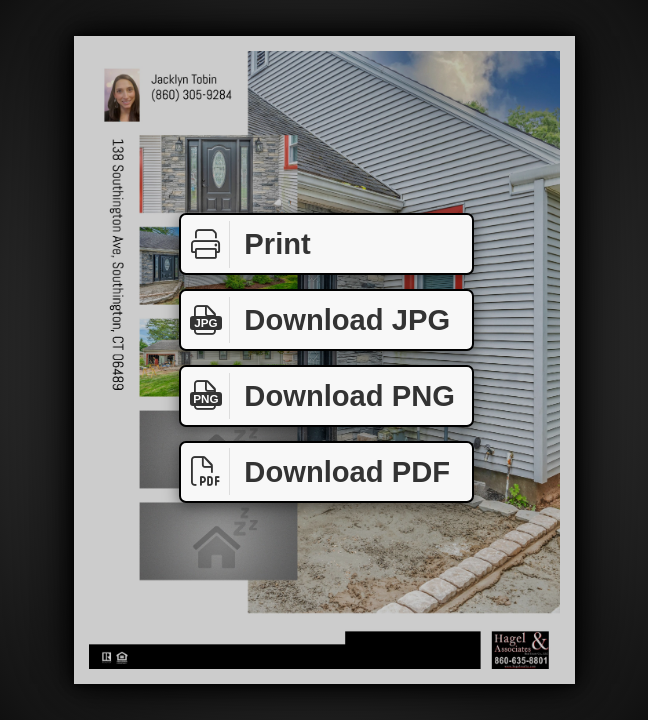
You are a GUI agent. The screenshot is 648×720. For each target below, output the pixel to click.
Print (246, 244)
